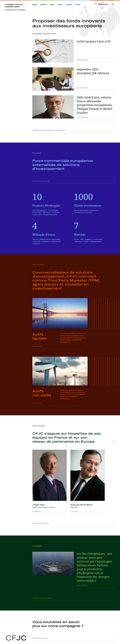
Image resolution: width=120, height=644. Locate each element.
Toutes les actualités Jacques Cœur (49, 130)
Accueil (35, 5)
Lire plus (36, 511)
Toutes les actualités (42, 598)
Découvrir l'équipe (41, 523)
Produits (60, 5)
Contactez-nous (40, 638)
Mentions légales (103, 4)
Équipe (52, 5)
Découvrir (37, 346)
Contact (78, 5)
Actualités (69, 5)
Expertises (43, 5)
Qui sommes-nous (41, 181)
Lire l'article (82, 60)
